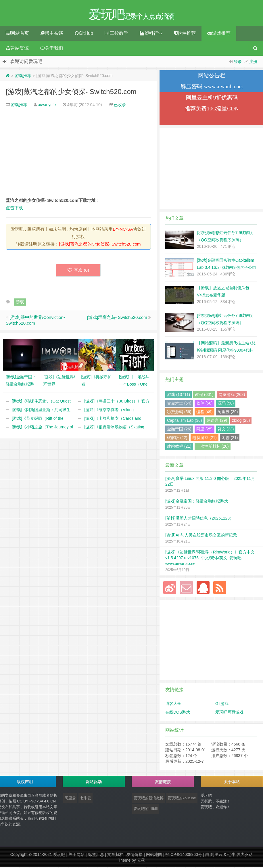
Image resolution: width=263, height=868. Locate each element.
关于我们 (52, 49)
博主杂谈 (52, 34)
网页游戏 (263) (232, 395)
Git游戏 (222, 704)
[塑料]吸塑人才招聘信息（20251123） (199, 519)
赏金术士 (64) (179, 404)
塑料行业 (151, 34)
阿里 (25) (205, 430)
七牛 (231, 855)
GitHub (84, 34)
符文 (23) (226, 430)
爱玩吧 (59, 855)
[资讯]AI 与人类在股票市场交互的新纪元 (201, 536)
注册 (253, 62)
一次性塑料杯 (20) (213, 447)
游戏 (20, 303)
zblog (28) (241, 421)
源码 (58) (226, 404)
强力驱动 (245, 855)
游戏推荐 (219, 34)
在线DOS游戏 (178, 713)
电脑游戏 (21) (205, 438)
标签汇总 (96, 855)
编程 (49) (205, 413)
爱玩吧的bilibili (146, 809)
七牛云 (86, 799)
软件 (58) (205, 404)
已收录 (120, 106)
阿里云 (70, 799)
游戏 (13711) (178, 395)
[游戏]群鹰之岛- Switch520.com (117, 318)
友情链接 (135, 855)
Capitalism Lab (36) (184, 421)
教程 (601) (204, 395)
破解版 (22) (177, 438)
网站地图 (154, 855)
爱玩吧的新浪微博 (149, 799)
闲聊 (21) (230, 438)
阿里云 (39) (228, 413)
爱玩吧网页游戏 (229, 713)
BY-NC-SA (123, 230)
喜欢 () (78, 271)
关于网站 (76, 855)
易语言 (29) (217, 421)
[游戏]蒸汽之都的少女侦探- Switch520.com (71, 92)
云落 (141, 861)
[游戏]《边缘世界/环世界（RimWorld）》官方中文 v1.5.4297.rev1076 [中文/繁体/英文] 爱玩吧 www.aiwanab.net (210, 559)
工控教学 (116, 34)
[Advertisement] (78, 155)
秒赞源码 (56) (179, 413)
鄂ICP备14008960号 (184, 855)
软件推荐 (185, 34)
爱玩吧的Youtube (182, 799)
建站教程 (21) (179, 447)
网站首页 (17, 34)
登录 (238, 62)
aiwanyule (47, 106)
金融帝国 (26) (179, 430)
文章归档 (115, 855)
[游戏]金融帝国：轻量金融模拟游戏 (197, 502)
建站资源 (17, 49)
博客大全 (173, 704)
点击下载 (14, 209)
